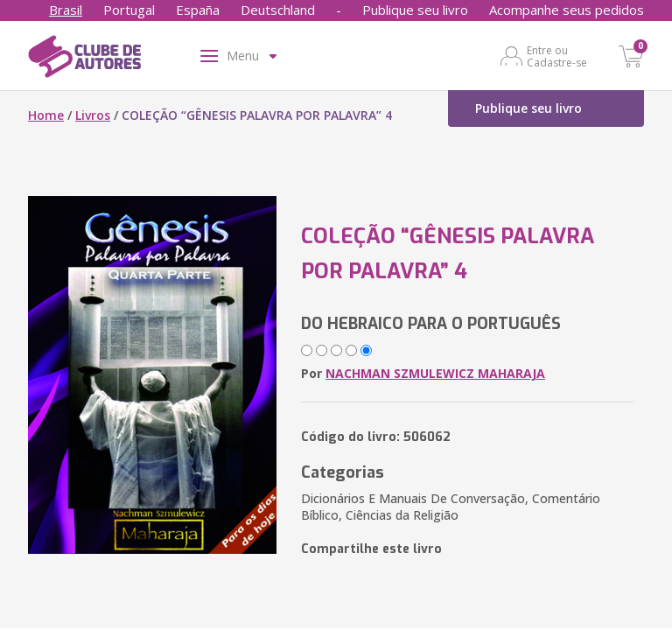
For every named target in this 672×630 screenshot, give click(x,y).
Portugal (129, 10)
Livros (93, 115)
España (198, 10)
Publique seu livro (415, 10)
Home (46, 115)
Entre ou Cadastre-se (557, 56)
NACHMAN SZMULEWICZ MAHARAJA (435, 373)
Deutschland (278, 10)
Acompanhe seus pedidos (567, 10)
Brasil (66, 10)
